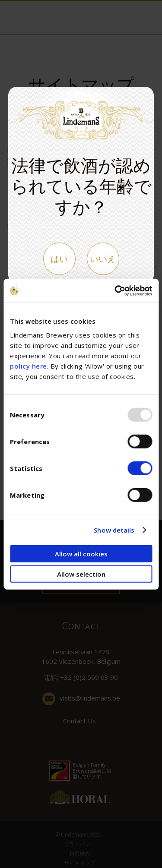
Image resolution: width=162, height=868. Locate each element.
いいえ (103, 259)
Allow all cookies (81, 553)
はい (59, 259)
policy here (29, 366)
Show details (114, 530)
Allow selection (81, 574)
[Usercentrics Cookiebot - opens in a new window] (115, 290)
